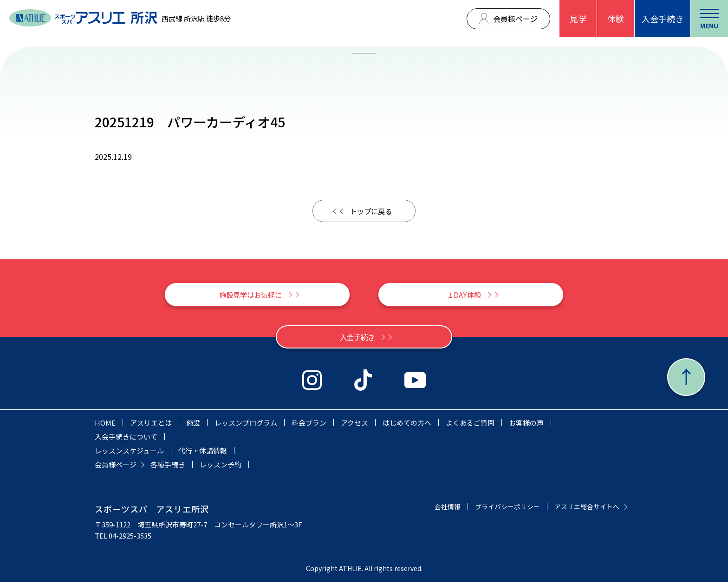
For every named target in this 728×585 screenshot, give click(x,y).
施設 (193, 425)
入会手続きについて (126, 439)
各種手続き (168, 467)
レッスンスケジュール (129, 453)
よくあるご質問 (470, 425)
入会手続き (663, 19)
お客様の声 (526, 425)
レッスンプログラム (246, 425)
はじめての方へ (407, 425)
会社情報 (437, 509)
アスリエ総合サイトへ (585, 509)
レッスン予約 (221, 467)
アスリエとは (151, 425)
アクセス (354, 425)
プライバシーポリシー (500, 509)
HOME (105, 425)
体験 (616, 19)
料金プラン (309, 425)
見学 (578, 19)
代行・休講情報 (203, 453)
